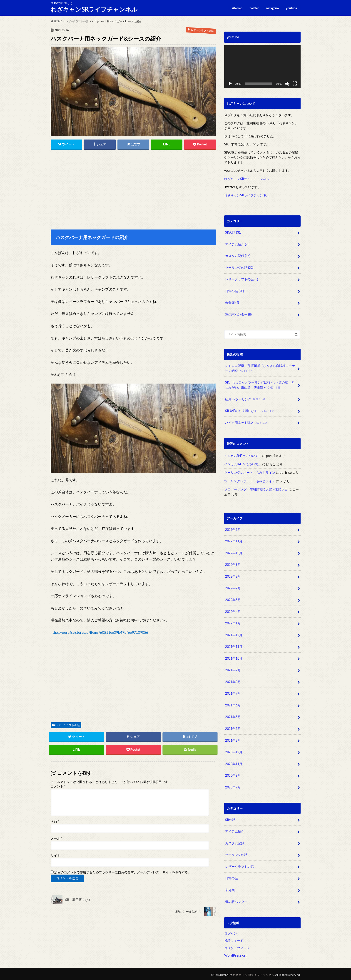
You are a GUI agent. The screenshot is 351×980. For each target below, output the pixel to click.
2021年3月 (233, 727)
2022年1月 (233, 622)
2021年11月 (234, 646)
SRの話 (233, 232)
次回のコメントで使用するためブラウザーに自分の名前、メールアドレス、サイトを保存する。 (123, 872)
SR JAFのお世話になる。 (250, 410)
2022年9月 (233, 564)
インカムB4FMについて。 (243, 455)
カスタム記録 (238, 256)
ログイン (231, 931)
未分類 (232, 302)
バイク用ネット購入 (247, 422)
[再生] (230, 84)
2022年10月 (234, 552)
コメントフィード (237, 946)
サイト (55, 855)
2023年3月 (233, 529)
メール (56, 838)
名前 (55, 822)
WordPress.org (236, 954)
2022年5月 (233, 599)
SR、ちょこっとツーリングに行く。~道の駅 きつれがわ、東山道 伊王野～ (260, 385)
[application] (262, 67)
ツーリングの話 (239, 267)
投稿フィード (234, 939)
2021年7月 (233, 692)
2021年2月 (233, 739)
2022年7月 (233, 587)
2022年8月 (233, 576)
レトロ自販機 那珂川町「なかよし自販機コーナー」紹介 (260, 368)
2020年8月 (233, 774)
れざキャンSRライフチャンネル (94, 9)
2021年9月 (233, 669)
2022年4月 (233, 611)
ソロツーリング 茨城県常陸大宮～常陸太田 (256, 489)
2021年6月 (233, 704)
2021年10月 (234, 657)
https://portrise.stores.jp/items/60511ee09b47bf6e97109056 (99, 632)
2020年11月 (234, 762)
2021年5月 (233, 716)
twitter (254, 8)
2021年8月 (233, 681)
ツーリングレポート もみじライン (250, 472)
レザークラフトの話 (67, 725)
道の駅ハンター (238, 314)
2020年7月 (233, 786)
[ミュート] (287, 84)
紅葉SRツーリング (246, 399)
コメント (58, 787)
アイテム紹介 (237, 244)
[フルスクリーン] (295, 84)
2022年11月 (234, 541)
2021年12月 (234, 634)
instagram (272, 8)
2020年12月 (234, 751)
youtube (291, 8)
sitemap (237, 8)
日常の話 (235, 291)
